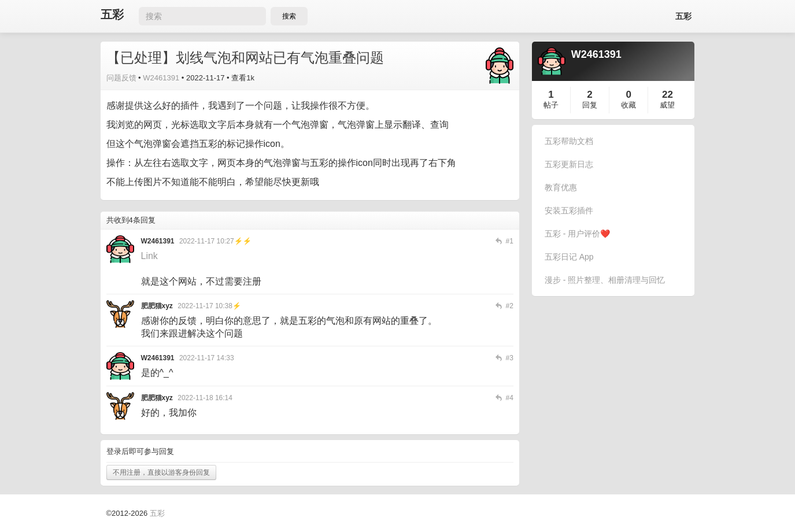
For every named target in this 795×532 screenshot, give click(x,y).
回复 (590, 105)
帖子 (551, 105)
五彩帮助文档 (569, 141)
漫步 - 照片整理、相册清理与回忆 (605, 280)
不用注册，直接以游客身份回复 (161, 472)
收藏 (628, 105)
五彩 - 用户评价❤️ (577, 234)
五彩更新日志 (569, 164)
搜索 (289, 16)
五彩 (112, 15)
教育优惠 (561, 187)
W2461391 (161, 78)
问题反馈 (121, 78)
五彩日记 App (569, 257)
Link (149, 256)
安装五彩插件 (569, 210)
